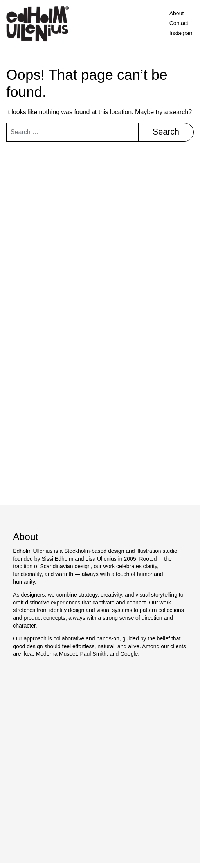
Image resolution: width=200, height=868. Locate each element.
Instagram (182, 33)
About (177, 13)
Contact (179, 23)
